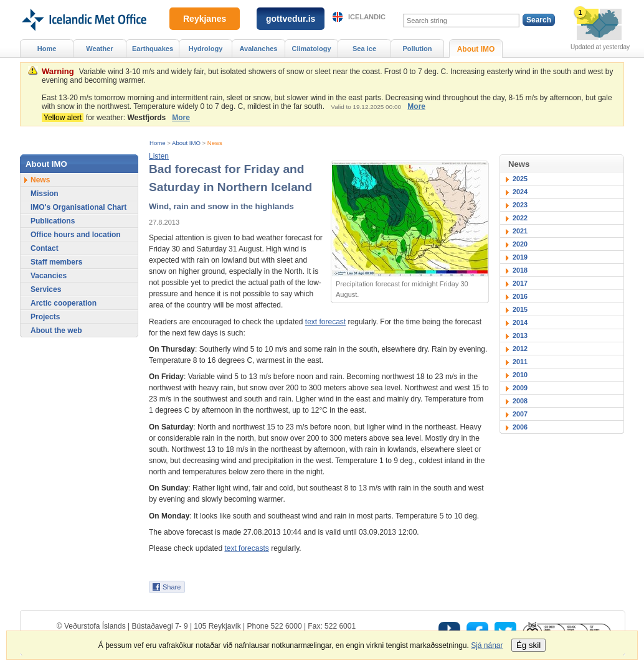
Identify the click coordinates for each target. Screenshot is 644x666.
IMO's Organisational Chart (78, 207)
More (416, 106)
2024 (520, 192)
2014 (520, 322)
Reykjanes (205, 19)
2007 (520, 414)
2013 (520, 335)
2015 (520, 309)
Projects (45, 317)
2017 (520, 283)
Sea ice (364, 49)
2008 (520, 401)
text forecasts (246, 548)
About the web (56, 331)
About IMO (186, 143)
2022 (520, 218)
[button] (159, 156)
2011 (520, 362)
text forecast (325, 322)
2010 (520, 375)
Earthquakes (153, 49)
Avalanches (259, 49)
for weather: (106, 118)
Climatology (311, 49)
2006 (520, 427)
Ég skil (528, 645)
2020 (520, 244)
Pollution (417, 49)
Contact (45, 248)
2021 (520, 231)
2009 (520, 388)
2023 (520, 205)
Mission (45, 194)
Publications (53, 221)
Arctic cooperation (64, 303)
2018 (520, 270)
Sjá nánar (487, 645)
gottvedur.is (291, 19)
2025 (520, 179)
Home (158, 143)
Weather (99, 49)
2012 (520, 349)
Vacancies (49, 276)
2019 (520, 257)
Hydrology (206, 49)
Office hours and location (76, 235)
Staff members (56, 262)
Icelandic (367, 17)
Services (46, 289)
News (215, 143)
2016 (520, 296)
